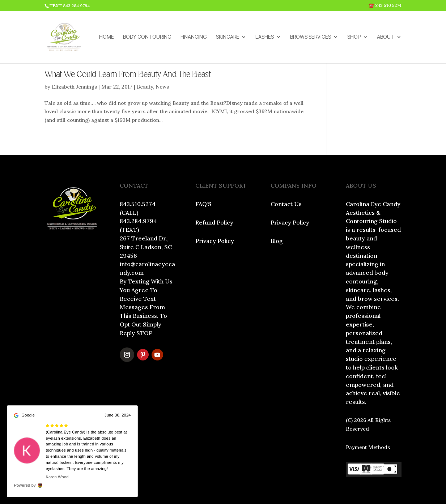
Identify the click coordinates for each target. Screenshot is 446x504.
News (162, 87)
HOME (107, 37)
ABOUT (386, 37)
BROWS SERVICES (311, 37)
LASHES (265, 37)
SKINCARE (228, 37)
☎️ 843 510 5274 (385, 6)
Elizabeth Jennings (74, 87)
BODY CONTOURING (147, 37)
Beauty (145, 87)
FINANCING (194, 37)
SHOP (354, 37)
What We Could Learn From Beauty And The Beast (128, 74)
